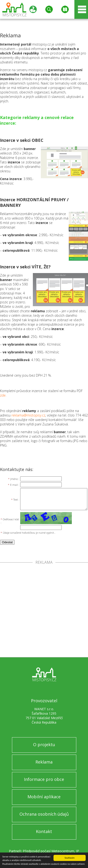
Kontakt (44, 831)
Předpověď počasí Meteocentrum (48, 851)
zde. (3, 395)
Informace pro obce (44, 779)
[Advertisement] (44, 611)
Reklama (44, 762)
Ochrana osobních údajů (44, 814)
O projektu (44, 745)
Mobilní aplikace (44, 797)
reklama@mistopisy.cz (28, 415)
